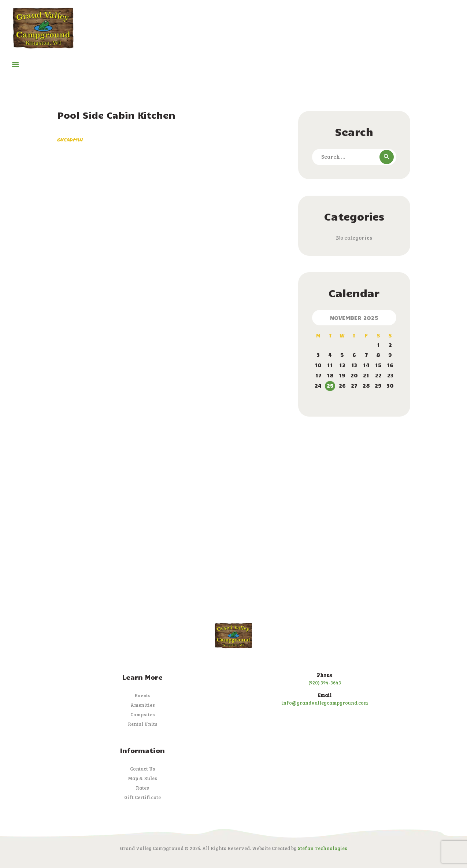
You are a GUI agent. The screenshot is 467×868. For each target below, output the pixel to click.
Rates (142, 788)
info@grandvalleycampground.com (325, 703)
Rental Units (143, 724)
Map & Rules (142, 778)
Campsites (143, 714)
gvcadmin (70, 139)
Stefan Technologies (323, 848)
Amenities (143, 705)
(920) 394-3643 (325, 683)
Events (143, 695)
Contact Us (143, 769)
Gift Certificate (142, 797)
